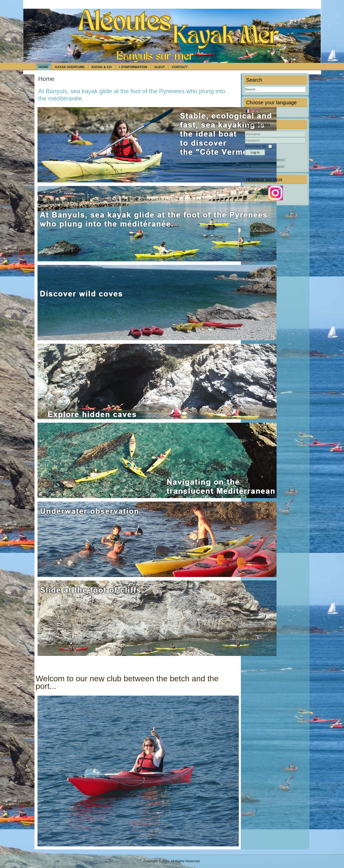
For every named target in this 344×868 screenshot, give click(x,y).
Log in (255, 152)
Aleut (159, 67)
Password (245, 144)
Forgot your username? (268, 159)
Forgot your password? (268, 166)
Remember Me (256, 146)
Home (43, 67)
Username (245, 137)
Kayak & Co (102, 67)
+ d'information (133, 67)
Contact (180, 67)
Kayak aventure (70, 67)
